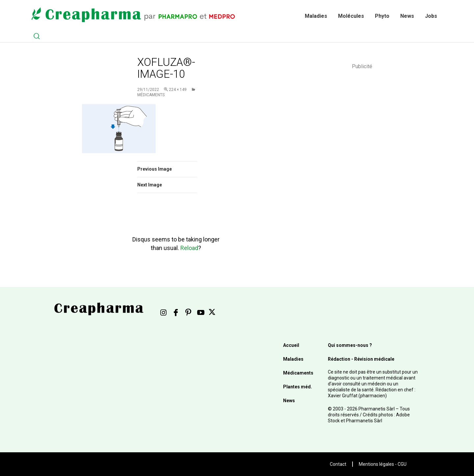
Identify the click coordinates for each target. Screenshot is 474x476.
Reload (189, 248)
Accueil (291, 345)
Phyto (382, 16)
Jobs (431, 16)
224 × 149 (178, 90)
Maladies (316, 16)
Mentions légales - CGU (383, 464)
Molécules (351, 16)
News (407, 16)
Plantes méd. (298, 387)
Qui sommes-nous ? (350, 345)
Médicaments (298, 373)
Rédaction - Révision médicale (361, 359)
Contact (338, 464)
